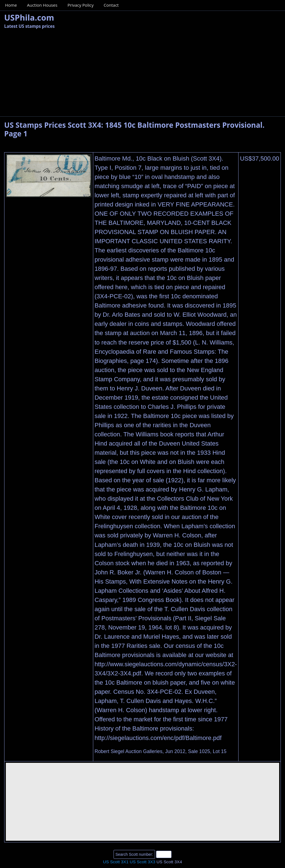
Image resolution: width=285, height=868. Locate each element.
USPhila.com (29, 17)
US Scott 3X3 (142, 862)
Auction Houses (42, 5)
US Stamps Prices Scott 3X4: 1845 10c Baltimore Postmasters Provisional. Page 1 (134, 129)
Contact (111, 5)
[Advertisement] (142, 75)
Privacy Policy (80, 5)
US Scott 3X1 (116, 862)
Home (11, 5)
